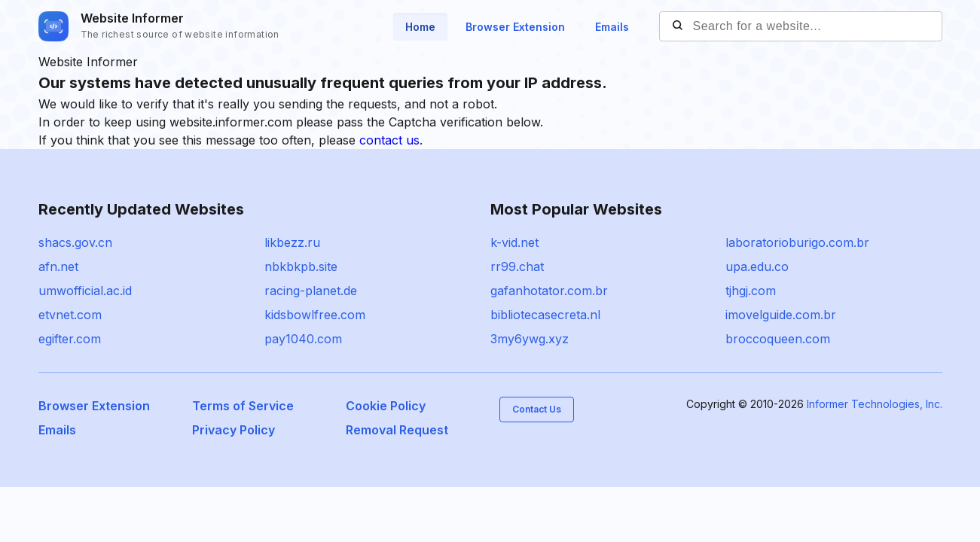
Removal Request (397, 430)
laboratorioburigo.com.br (797, 242)
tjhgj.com (751, 291)
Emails (612, 27)
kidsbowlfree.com (315, 315)
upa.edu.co (757, 266)
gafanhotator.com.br (549, 291)
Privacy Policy (234, 430)
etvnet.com (70, 315)
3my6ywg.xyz (530, 339)
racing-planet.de (311, 291)
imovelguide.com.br (781, 315)
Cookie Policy (386, 406)
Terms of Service (243, 406)
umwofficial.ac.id (85, 291)
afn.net (58, 266)
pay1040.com (303, 339)
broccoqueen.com (778, 339)
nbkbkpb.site (301, 266)
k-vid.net (514, 242)
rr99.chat (517, 266)
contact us (389, 140)
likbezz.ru (292, 242)
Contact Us (537, 409)
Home (420, 27)
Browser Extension (515, 27)
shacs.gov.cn (75, 242)
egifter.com (70, 339)
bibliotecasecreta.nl (545, 315)
